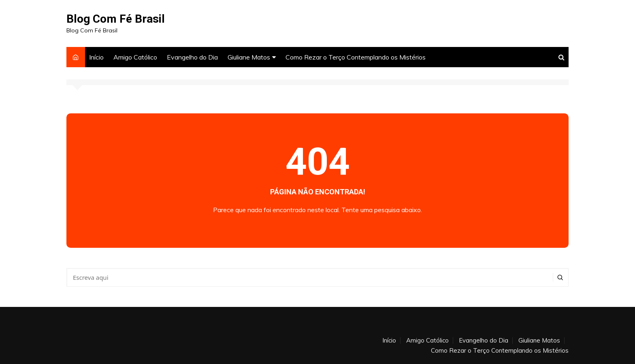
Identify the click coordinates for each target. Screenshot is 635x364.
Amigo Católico (135, 57)
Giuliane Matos (249, 57)
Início (96, 57)
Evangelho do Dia (192, 57)
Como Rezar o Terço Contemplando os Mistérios (356, 57)
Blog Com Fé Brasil (116, 19)
